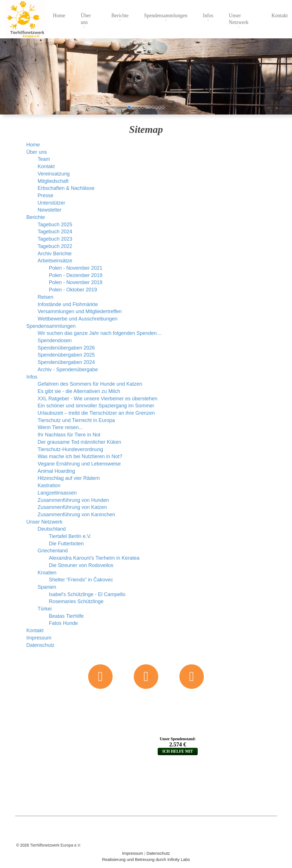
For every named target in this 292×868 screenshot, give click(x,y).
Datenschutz (158, 853)
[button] (4, 76)
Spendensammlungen (166, 16)
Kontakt (280, 16)
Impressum (133, 853)
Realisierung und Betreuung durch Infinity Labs (146, 859)
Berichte (120, 16)
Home (59, 16)
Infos (208, 16)
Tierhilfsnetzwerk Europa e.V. (55, 845)
